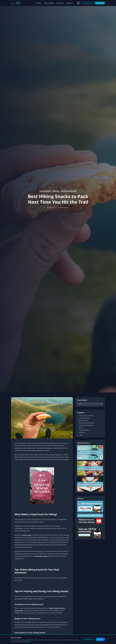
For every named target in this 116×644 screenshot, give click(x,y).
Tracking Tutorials (83, 430)
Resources (70, 3)
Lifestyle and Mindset (45, 191)
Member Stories (83, 421)
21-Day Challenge (49, 3)
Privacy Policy (27, 641)
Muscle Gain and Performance (69, 191)
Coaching (38, 3)
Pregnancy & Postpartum (85, 425)
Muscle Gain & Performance (86, 423)
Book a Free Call (100, 3)
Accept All (100, 639)
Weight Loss (56, 191)
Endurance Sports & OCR (85, 416)
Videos (80, 435)
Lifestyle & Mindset (83, 418)
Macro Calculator (87, 3)
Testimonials (60, 3)
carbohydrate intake (41, 556)
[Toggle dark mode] (78, 3)
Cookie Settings (89, 639)
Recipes (80, 428)
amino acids (27, 535)
